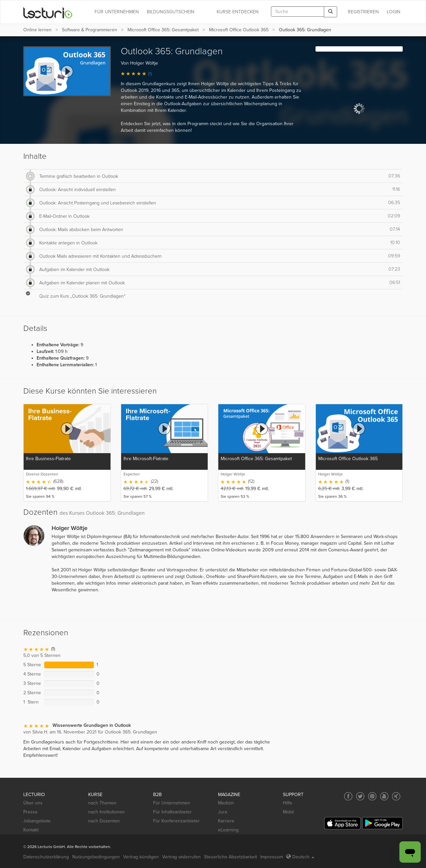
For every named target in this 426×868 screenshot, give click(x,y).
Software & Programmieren (90, 30)
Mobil (288, 812)
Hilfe (288, 803)
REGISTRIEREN (363, 12)
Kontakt (31, 830)
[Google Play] (382, 823)
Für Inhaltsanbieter (172, 812)
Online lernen (37, 30)
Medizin (226, 803)
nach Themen (102, 803)
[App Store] (342, 823)
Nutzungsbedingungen (96, 857)
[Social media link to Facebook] (348, 796)
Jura (222, 812)
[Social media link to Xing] (396, 796)
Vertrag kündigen (141, 857)
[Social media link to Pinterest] (372, 796)
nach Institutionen (106, 812)
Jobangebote (37, 821)
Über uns (33, 803)
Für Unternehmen (172, 803)
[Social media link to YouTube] (384, 796)
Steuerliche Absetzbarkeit (230, 857)
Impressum (272, 857)
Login (394, 12)
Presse (30, 812)
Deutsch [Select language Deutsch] (300, 857)
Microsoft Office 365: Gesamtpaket (163, 30)
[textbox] (298, 11)
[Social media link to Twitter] (360, 796)
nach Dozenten (104, 821)
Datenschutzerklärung (46, 857)
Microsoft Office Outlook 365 (239, 30)
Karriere (226, 821)
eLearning (228, 830)
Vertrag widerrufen (181, 857)
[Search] (330, 12)
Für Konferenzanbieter (176, 821)
